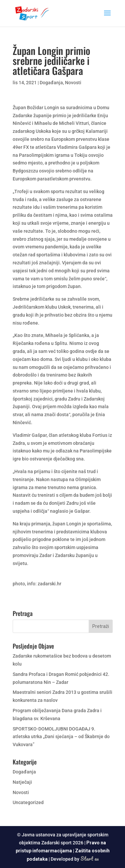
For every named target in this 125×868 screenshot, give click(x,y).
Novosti (73, 83)
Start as (89, 859)
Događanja (51, 83)
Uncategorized (28, 802)
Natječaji (22, 782)
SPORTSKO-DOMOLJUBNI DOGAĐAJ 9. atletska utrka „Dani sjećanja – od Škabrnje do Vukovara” (61, 737)
